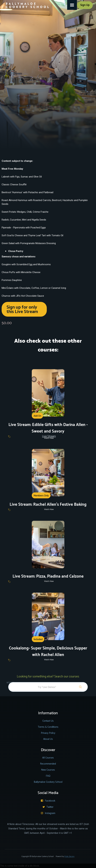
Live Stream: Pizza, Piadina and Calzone (48, 576)
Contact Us (48, 721)
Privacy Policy (48, 733)
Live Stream (49, 436)
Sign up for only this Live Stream (22, 310)
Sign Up (85, 5)
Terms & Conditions (48, 727)
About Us (48, 739)
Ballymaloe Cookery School (48, 782)
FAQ (48, 776)
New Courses (48, 770)
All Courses (48, 758)
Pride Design (69, 856)
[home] (25, 4)
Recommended (48, 764)
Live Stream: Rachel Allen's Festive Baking (48, 505)
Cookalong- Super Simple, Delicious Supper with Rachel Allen (48, 652)
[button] (72, 5)
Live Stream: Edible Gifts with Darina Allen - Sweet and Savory (48, 428)
